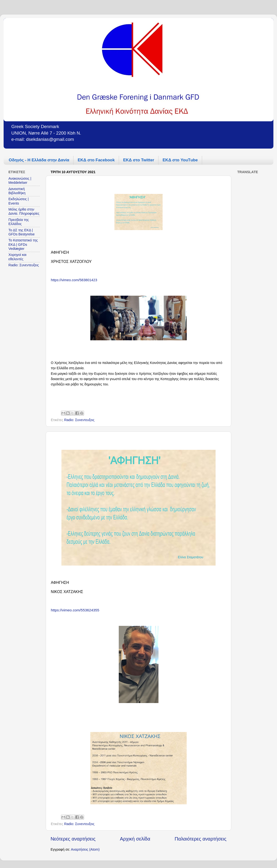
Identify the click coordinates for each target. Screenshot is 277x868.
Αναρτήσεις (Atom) (85, 849)
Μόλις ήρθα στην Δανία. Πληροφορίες (24, 211)
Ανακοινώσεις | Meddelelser (20, 181)
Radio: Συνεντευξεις (79, 420)
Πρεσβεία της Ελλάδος (19, 222)
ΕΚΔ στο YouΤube (180, 160)
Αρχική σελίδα (135, 839)
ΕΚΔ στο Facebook (96, 160)
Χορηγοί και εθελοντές (17, 257)
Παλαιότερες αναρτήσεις (201, 839)
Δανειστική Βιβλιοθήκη (17, 191)
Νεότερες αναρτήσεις (73, 839)
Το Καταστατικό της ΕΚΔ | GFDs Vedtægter (23, 244)
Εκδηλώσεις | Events (19, 201)
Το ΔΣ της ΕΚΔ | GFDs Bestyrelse (22, 232)
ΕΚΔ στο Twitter (139, 160)
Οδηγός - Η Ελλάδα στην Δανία (39, 160)
